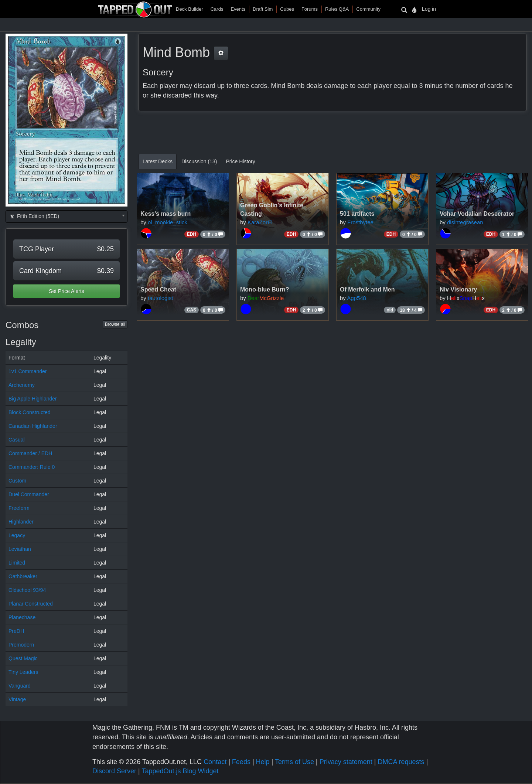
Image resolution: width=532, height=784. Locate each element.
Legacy (17, 535)
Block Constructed (30, 412)
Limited (17, 563)
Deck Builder (190, 9)
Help (263, 762)
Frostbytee (360, 222)
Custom (17, 481)
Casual (17, 440)
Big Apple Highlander (33, 399)
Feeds (241, 762)
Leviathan (20, 549)
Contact (215, 762)
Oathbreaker (23, 576)
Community (368, 9)
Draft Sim (263, 9)
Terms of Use (294, 762)
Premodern (21, 645)
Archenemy (22, 385)
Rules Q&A (337, 9)
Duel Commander (29, 494)
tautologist (160, 298)
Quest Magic (23, 658)
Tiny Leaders (23, 672)
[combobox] (66, 217)
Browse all (115, 324)
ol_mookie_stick (168, 222)
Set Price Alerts (66, 291)
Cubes (287, 9)
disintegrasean (465, 222)
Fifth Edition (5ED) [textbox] (34, 216)
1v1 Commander (28, 371)
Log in (429, 9)
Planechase (22, 617)
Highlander (21, 522)
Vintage (17, 699)
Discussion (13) (199, 161)
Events (238, 9)
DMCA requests (401, 762)
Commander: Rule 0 (32, 467)
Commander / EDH (30, 453)
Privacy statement (346, 762)
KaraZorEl (260, 222)
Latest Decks (158, 161)
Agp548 (357, 298)
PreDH (16, 631)
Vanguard (20, 686)
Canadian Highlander (33, 426)
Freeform (19, 508)
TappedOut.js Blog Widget (180, 771)
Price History (240, 161)
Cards (217, 9)
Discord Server (114, 771)
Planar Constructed (31, 604)
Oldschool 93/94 (27, 590)
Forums (310, 9)
